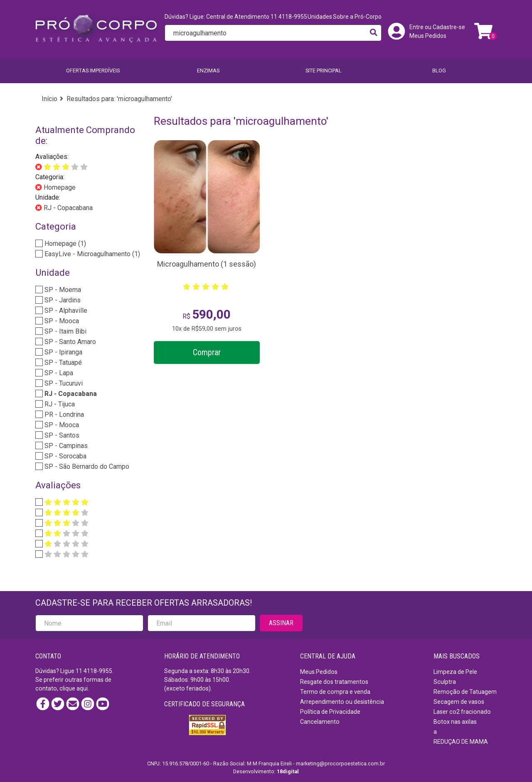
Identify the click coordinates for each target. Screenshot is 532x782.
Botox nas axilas (455, 722)
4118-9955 (98, 671)
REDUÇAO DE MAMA (461, 742)
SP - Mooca (61, 321)
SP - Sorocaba (65, 456)
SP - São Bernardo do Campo (86, 466)
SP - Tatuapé (62, 363)
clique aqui (74, 688)
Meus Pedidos (428, 36)
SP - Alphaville (65, 311)
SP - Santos (61, 435)
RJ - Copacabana (67, 208)
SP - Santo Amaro (69, 342)
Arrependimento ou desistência (342, 702)
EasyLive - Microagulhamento (91, 254)
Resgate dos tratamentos (334, 682)
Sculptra (445, 682)
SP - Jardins (62, 300)
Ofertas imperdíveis (93, 71)
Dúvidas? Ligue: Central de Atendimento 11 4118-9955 (236, 17)
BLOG (439, 71)
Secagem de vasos (459, 702)
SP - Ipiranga (63, 352)
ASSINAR (281, 623)
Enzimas (208, 71)
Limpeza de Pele (455, 672)
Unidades (320, 17)
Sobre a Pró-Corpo (357, 17)
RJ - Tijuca (59, 404)
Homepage (59, 187)
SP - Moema (62, 290)
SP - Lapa (58, 373)
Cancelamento (320, 722)
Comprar (207, 352)
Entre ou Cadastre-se (437, 27)
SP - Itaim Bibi (65, 331)
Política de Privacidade (330, 712)
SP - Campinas (65, 446)
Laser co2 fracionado (462, 712)
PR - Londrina (63, 415)
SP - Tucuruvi (63, 383)
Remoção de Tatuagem (465, 692)
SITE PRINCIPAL (324, 71)
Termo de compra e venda (335, 692)
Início (49, 99)
